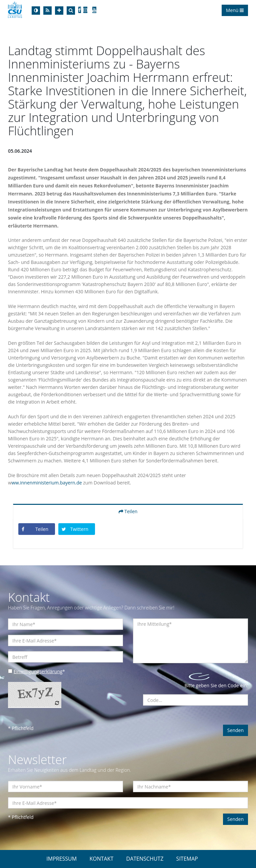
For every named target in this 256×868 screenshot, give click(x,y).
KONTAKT (101, 859)
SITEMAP (187, 859)
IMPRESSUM (61, 859)
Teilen (128, 511)
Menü (235, 10)
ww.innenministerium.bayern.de (47, 483)
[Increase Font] (59, 11)
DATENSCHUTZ (145, 859)
